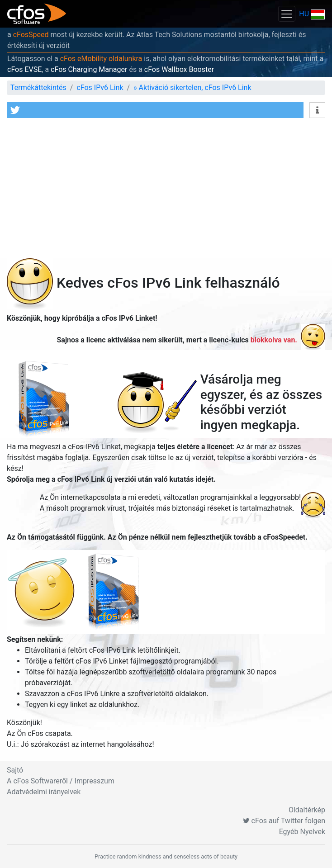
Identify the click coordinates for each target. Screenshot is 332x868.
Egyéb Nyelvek (302, 832)
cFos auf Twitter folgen (284, 821)
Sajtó (15, 770)
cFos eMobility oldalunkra (101, 59)
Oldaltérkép (307, 810)
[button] (155, 110)
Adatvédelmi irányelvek (44, 792)
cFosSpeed (31, 35)
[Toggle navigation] (287, 14)
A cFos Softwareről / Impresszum (61, 781)
